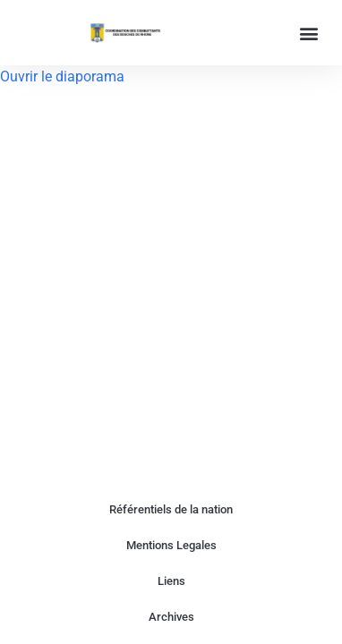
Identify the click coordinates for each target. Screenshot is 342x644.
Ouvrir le (28, 76)
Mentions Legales (171, 545)
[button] (309, 33)
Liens (171, 581)
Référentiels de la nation (171, 509)
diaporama (90, 76)
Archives (171, 617)
